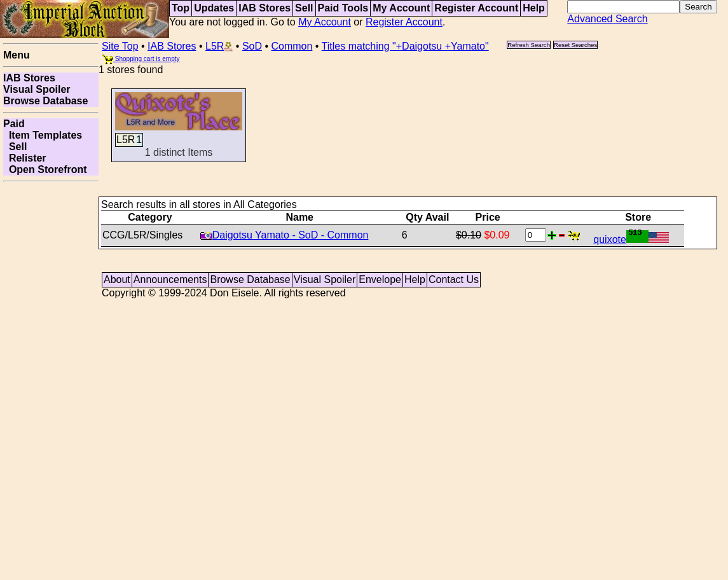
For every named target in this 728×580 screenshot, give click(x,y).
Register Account (476, 8)
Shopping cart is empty (141, 59)
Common (292, 46)
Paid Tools (343, 8)
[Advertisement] (51, 378)
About (117, 280)
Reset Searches (575, 45)
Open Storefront (45, 169)
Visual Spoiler (37, 89)
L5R (219, 46)
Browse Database (45, 101)
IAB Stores (264, 8)
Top (181, 8)
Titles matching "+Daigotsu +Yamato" (405, 46)
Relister (25, 158)
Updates (214, 8)
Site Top (120, 46)
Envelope (380, 280)
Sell (304, 8)
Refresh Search (529, 45)
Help (534, 8)
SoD (252, 46)
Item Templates (43, 135)
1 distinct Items (179, 140)
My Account (401, 8)
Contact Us (454, 280)
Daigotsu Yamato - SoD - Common (285, 235)
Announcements (170, 280)
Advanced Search (607, 19)
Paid (14, 124)
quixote (631, 239)
